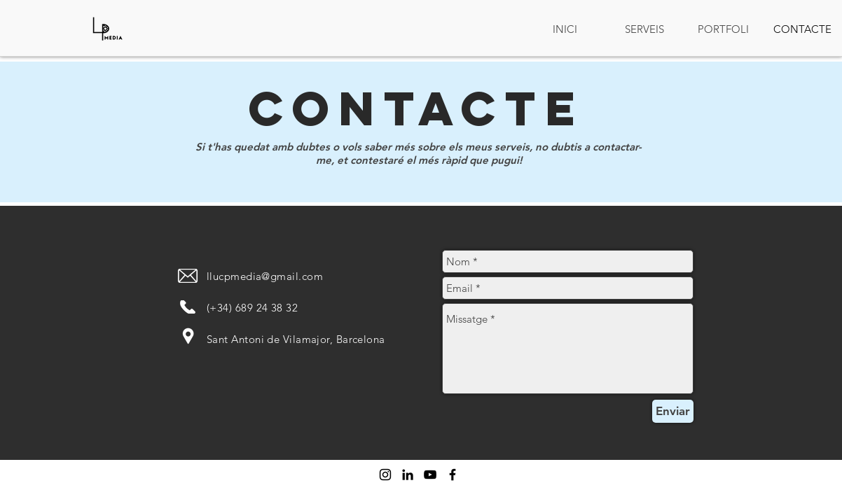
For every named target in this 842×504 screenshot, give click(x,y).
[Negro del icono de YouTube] (430, 475)
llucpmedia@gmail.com (265, 276)
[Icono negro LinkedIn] (408, 475)
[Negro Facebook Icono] (453, 475)
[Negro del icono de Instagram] (385, 475)
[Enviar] (673, 411)
